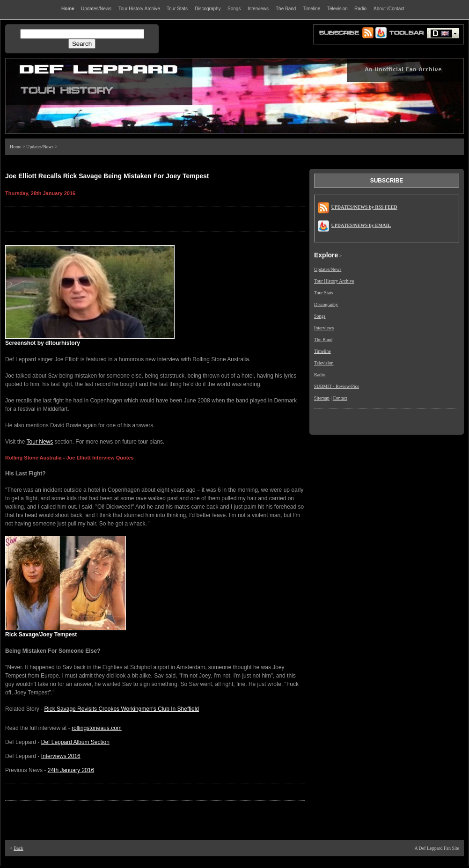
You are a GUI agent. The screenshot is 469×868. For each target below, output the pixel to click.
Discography (326, 304)
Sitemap (322, 398)
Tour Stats (324, 293)
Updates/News (40, 147)
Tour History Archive (334, 281)
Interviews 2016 (61, 756)
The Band (323, 339)
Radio (320, 375)
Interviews (324, 328)
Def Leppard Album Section (75, 742)
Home (15, 147)
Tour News (40, 442)
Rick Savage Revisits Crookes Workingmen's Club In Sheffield (121, 709)
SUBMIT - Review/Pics (337, 386)
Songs (320, 316)
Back (18, 848)
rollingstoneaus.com (97, 728)
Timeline (322, 351)
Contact (340, 398)
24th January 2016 (71, 770)
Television (324, 363)
